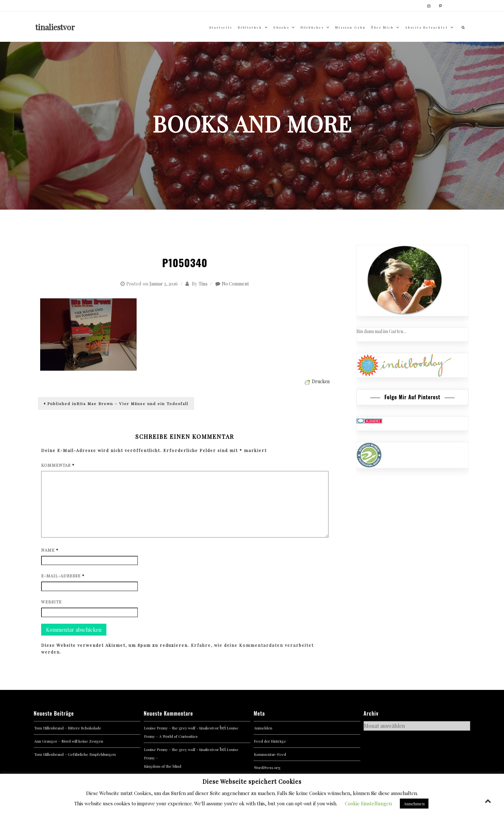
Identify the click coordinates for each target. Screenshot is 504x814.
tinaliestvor (55, 27)
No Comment (235, 284)
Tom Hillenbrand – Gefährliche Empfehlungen (75, 754)
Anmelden (263, 728)
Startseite (221, 27)
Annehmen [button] (414, 804)
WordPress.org (267, 767)
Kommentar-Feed (270, 754)
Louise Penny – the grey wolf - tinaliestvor (181, 728)
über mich (382, 27)
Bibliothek (250, 27)
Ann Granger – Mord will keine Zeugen (69, 741)
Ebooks (281, 27)
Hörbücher (312, 27)
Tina (203, 284)
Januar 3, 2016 (164, 284)
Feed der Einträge (270, 741)
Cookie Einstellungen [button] (368, 803)
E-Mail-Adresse (63, 576)
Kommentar (58, 465)
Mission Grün (351, 27)
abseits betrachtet (427, 27)
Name (50, 550)
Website (51, 602)
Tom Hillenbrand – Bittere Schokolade (68, 728)
